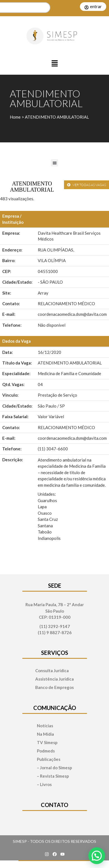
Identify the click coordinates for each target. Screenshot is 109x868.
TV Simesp (47, 743)
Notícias (45, 726)
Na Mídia (45, 734)
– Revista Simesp (53, 776)
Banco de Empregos (54, 687)
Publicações (49, 759)
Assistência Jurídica (54, 679)
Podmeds (46, 751)
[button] (54, 64)
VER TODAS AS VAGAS (87, 185)
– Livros (44, 785)
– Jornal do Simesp (54, 768)
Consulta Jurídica (52, 671)
